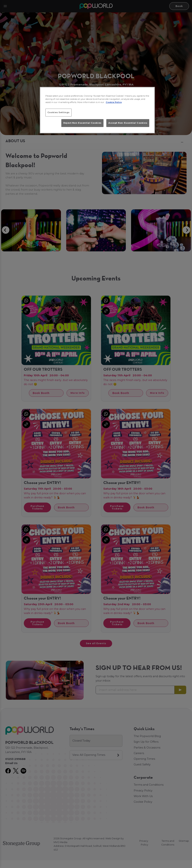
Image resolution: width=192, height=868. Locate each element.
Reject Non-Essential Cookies (82, 123)
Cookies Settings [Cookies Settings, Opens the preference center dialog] (58, 112)
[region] (97, 110)
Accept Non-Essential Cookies (128, 123)
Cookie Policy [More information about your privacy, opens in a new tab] (114, 102)
